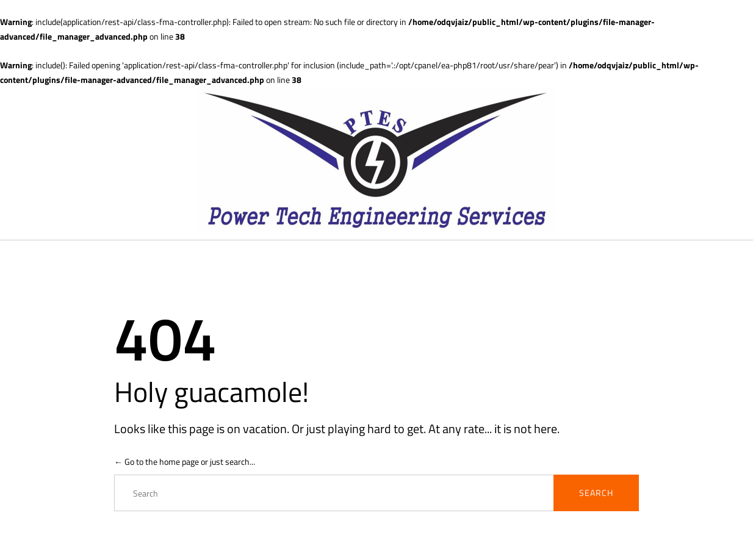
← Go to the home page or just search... (185, 461)
